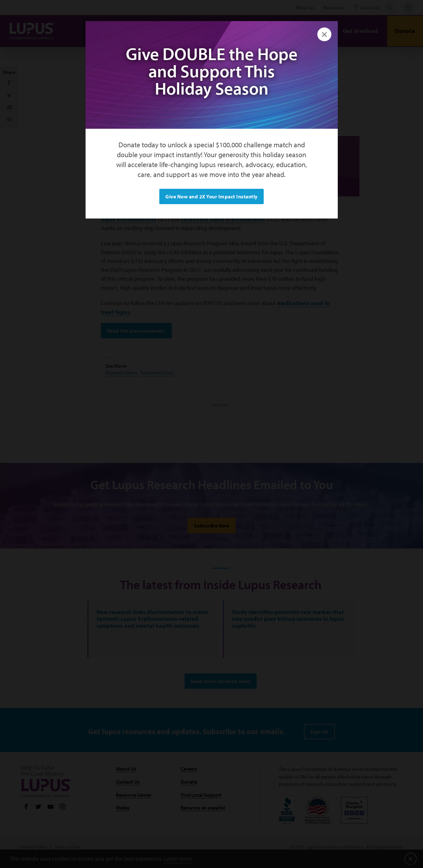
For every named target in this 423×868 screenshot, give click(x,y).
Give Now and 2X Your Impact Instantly (211, 196)
